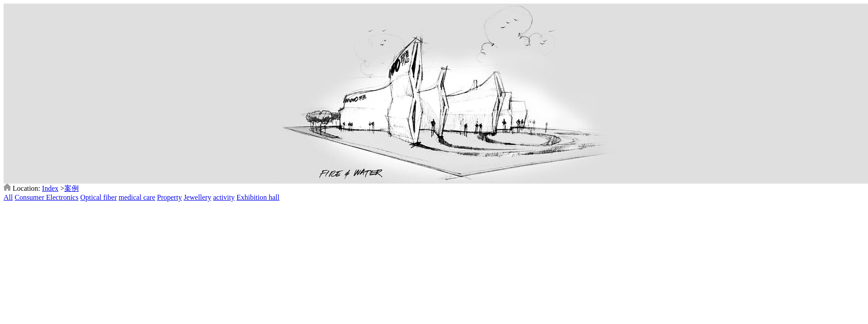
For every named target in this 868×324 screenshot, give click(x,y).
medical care (137, 197)
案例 (72, 188)
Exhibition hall (258, 197)
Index (50, 188)
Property (170, 197)
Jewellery (197, 197)
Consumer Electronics (46, 197)
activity (224, 197)
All (8, 197)
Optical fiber (98, 197)
